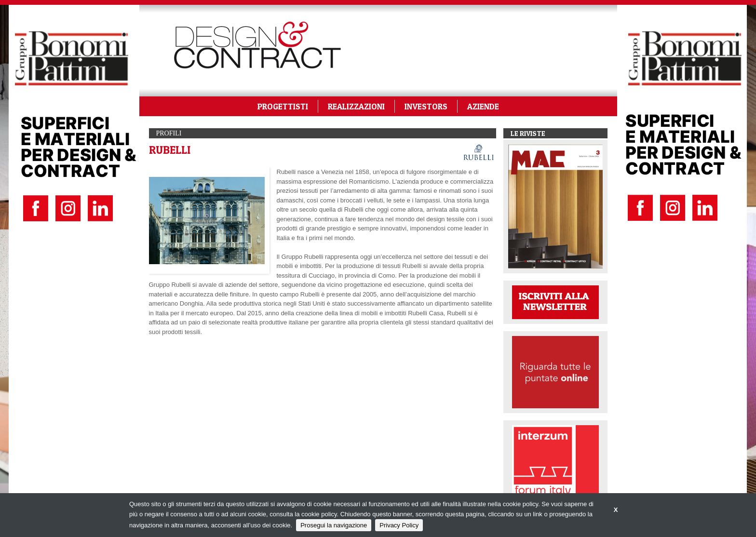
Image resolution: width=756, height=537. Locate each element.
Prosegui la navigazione (334, 525)
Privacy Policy (399, 525)
